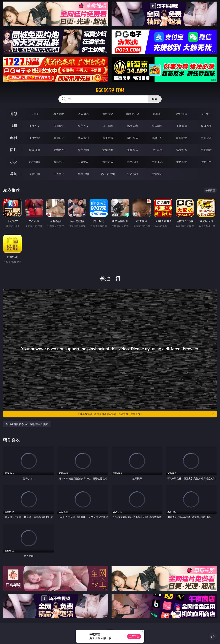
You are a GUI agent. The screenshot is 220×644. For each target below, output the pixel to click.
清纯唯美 (157, 150)
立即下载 (134, 636)
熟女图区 (182, 150)
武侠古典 (108, 162)
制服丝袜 (133, 138)
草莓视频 (83, 174)
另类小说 (157, 162)
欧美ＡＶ (83, 126)
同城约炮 (34, 174)
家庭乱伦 (59, 162)
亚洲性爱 (34, 138)
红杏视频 (133, 174)
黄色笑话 (182, 162)
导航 (14, 174)
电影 (14, 138)
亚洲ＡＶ (34, 126)
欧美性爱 (108, 138)
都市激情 (34, 162)
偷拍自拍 (59, 138)
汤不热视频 (108, 174)
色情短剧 (157, 174)
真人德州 (59, 114)
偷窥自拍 (34, 150)
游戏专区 (108, 114)
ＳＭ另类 (206, 126)
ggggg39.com (110, 90)
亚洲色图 (59, 150)
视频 (14, 126)
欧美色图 (83, 150)
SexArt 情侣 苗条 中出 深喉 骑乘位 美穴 (27, 424)
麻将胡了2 (132, 114)
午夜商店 (59, 174)
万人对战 (83, 114)
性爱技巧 (206, 162)
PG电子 (34, 114)
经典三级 (157, 138)
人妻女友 (83, 162)
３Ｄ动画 (108, 126)
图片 (14, 150)
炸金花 (157, 114)
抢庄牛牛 (206, 114)
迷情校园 (133, 162)
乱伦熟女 (182, 138)
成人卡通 (83, 138)
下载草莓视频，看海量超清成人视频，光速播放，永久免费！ (146, 414)
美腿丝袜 (133, 150)
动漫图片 (108, 150)
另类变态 (206, 138)
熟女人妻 (133, 126)
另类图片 (206, 150)
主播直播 (182, 126)
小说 (14, 162)
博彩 (14, 114)
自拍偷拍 (59, 126)
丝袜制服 (157, 126)
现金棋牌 (182, 114)
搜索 (155, 99)
